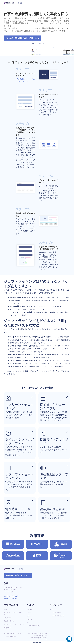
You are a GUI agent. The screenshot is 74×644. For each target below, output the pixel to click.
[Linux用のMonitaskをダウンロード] (61, 544)
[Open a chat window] (69, 639)
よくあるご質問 (55, 613)
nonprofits (8, 628)
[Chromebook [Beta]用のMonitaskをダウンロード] (61, 556)
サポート (53, 609)
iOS (28, 623)
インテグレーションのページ (14, 624)
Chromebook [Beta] (34, 626)
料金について (8, 609)
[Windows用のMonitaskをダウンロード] (13, 544)
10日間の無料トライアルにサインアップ (25, 80)
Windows (30, 609)
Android (30, 619)
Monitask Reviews (7, 597)
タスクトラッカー (10, 621)
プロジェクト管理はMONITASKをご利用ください (23, 38)
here (45, 639)
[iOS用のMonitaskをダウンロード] (37, 556)
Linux (29, 616)
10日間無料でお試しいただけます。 (18, 575)
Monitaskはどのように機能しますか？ (13, 613)
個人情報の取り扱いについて (13, 633)
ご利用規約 (8, 618)
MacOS (29, 613)
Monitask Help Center (58, 616)
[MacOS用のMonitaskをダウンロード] (37, 544)
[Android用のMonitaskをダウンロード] (13, 556)
